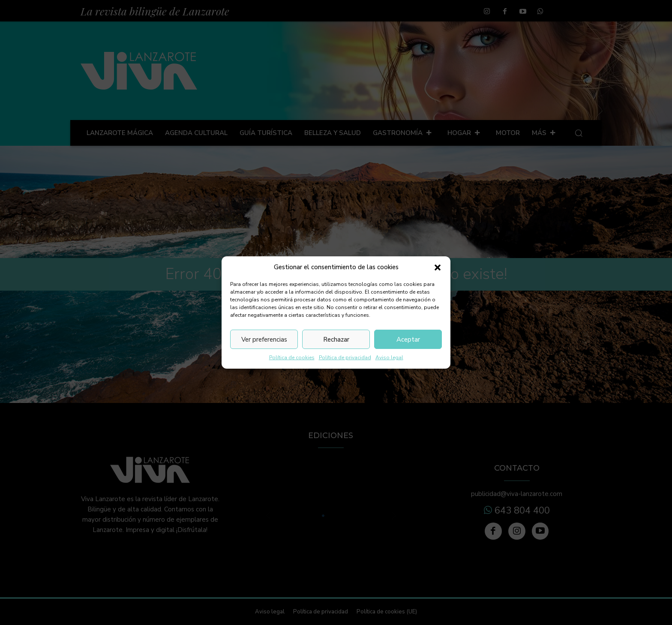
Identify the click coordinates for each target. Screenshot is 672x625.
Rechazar (336, 340)
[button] (438, 267)
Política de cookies (292, 358)
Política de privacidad (345, 358)
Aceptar (408, 340)
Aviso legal (389, 358)
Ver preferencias (264, 340)
